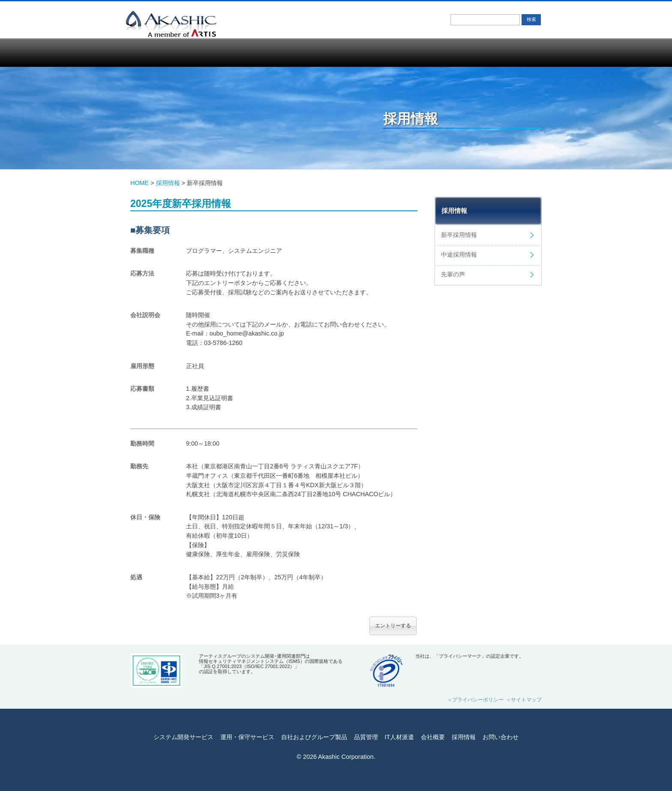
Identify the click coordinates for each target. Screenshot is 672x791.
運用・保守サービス (214, 52)
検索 (531, 19)
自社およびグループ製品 (260, 52)
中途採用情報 (459, 255)
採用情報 (460, 52)
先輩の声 (453, 274)
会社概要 (419, 52)
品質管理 (310, 52)
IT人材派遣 (369, 52)
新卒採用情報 (459, 235)
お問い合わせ (511, 52)
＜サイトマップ (524, 700)
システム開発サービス (160, 52)
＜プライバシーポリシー (475, 700)
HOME (139, 183)
